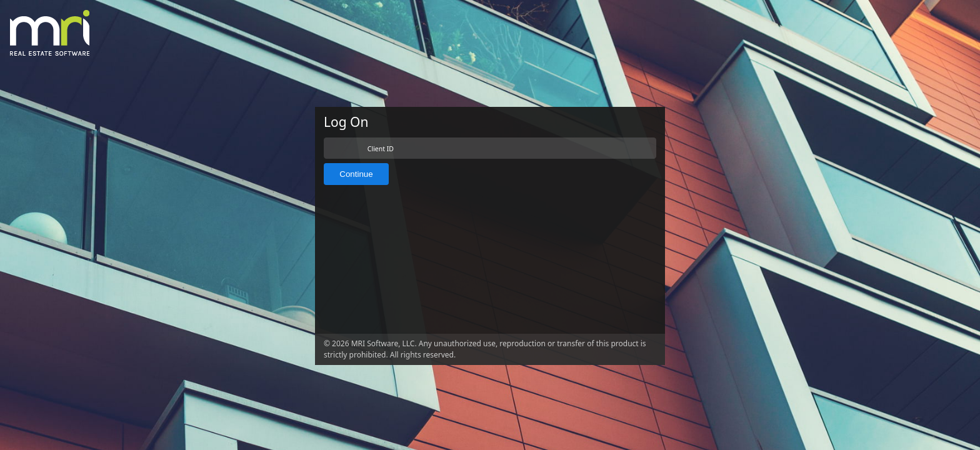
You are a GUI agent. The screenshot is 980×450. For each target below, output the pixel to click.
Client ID (381, 149)
